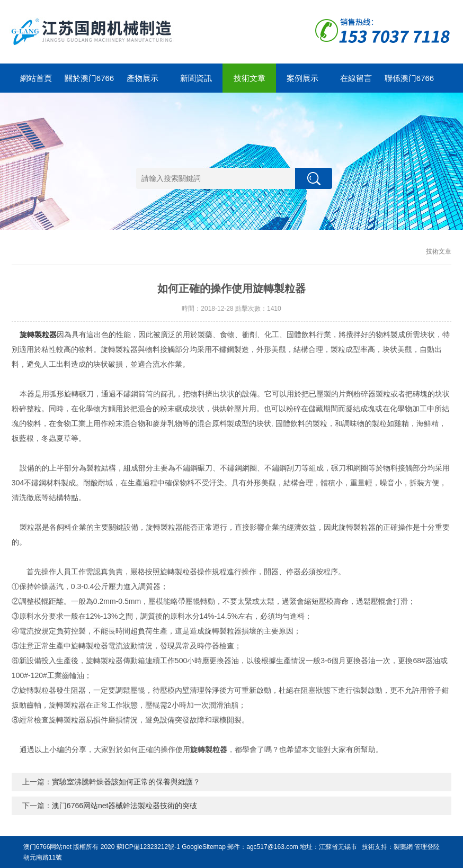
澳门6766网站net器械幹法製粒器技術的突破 (125, 806)
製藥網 (403, 847)
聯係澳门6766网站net (409, 83)
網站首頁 (36, 78)
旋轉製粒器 (38, 334)
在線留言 (356, 78)
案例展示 (302, 78)
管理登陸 (427, 847)
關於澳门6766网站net (89, 83)
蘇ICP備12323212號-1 (148, 847)
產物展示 (143, 78)
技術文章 (250, 78)
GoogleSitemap (204, 847)
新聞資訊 (196, 78)
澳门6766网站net (47, 847)
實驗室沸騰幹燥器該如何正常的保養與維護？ (126, 782)
